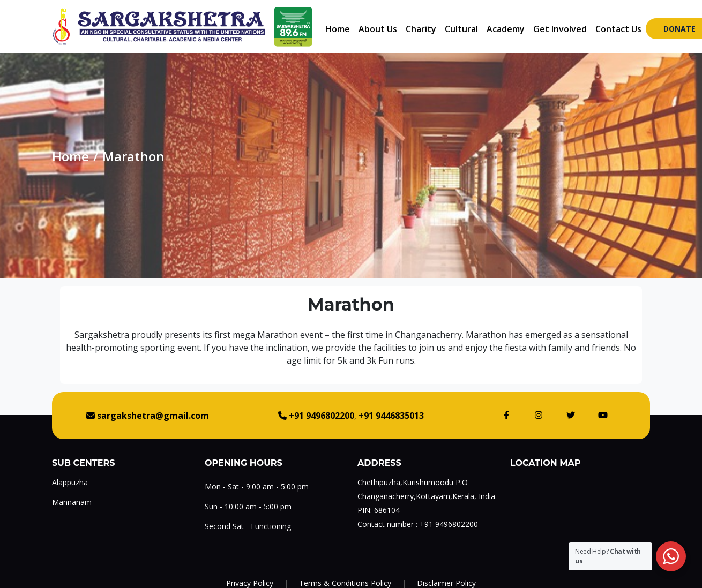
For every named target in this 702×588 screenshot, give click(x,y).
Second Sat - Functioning (248, 526)
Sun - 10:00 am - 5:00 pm (248, 506)
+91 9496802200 (449, 524)
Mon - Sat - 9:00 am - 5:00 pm (257, 487)
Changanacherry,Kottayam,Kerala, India (426, 496)
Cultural (461, 29)
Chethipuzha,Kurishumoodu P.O (413, 482)
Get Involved (560, 29)
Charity (421, 29)
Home (338, 29)
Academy (506, 29)
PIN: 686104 (379, 510)
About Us (378, 29)
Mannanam (72, 502)
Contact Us (618, 29)
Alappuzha (70, 482)
